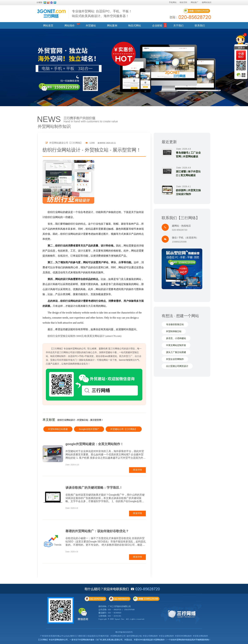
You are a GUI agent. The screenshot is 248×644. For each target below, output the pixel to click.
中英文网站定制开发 (176, 345)
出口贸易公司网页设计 (177, 366)
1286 (90, 143)
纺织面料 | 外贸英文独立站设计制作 (188, 192)
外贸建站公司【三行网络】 (124, 429)
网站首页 (48, 26)
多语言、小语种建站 (176, 338)
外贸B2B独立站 (174, 331)
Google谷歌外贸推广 (89, 429)
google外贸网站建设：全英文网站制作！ (94, 444)
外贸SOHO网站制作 (183, 636)
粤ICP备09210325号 (124, 632)
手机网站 (173, 2)
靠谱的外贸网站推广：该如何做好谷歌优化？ (97, 531)
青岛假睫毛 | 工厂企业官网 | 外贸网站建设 (188, 155)
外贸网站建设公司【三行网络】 (64, 143)
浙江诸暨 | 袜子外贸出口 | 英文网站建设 (188, 173)
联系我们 (200, 26)
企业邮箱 (157, 26)
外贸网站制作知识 (54, 126)
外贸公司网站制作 (150, 636)
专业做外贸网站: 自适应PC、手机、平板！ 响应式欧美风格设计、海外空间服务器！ (102, 14)
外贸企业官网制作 (175, 359)
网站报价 (70, 26)
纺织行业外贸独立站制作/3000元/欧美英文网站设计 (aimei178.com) (85, 336)
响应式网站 (135, 26)
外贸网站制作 (159, 640)
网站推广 (195, 2)
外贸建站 (91, 26)
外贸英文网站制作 (200, 636)
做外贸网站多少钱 (134, 636)
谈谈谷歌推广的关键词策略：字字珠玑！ (94, 488)
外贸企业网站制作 (166, 636)
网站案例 (112, 26)
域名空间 (183, 2)
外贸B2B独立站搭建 (58, 429)
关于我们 (178, 26)
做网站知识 (207, 2)
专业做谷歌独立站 (175, 324)
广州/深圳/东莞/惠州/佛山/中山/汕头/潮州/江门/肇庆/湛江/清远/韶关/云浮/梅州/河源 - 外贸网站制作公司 (83, 636)
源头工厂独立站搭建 (176, 352)
